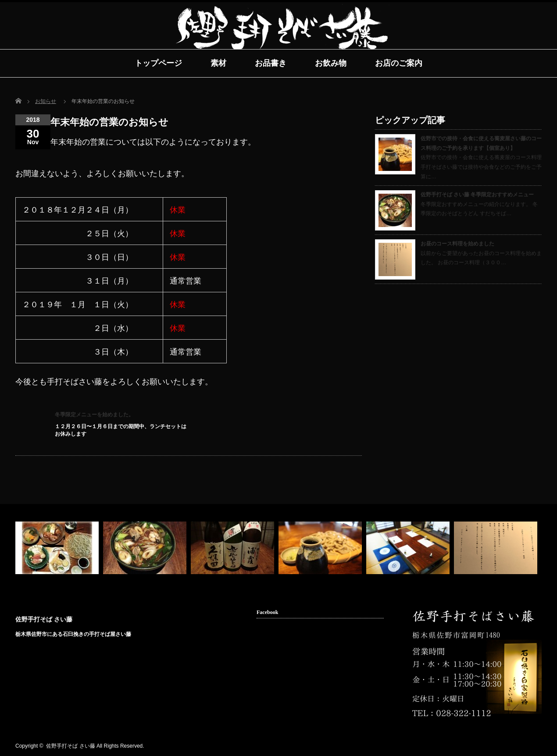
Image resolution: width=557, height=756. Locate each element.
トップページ (158, 63)
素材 (218, 63)
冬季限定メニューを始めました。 (94, 415)
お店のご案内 (399, 63)
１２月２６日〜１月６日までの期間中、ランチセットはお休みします (121, 430)
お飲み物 (331, 63)
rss (509, 746)
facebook (523, 746)
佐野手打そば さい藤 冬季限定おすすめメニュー (477, 195)
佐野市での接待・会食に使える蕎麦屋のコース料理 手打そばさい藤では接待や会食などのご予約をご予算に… (481, 167)
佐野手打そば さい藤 (44, 619)
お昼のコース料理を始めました (457, 244)
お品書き (271, 63)
